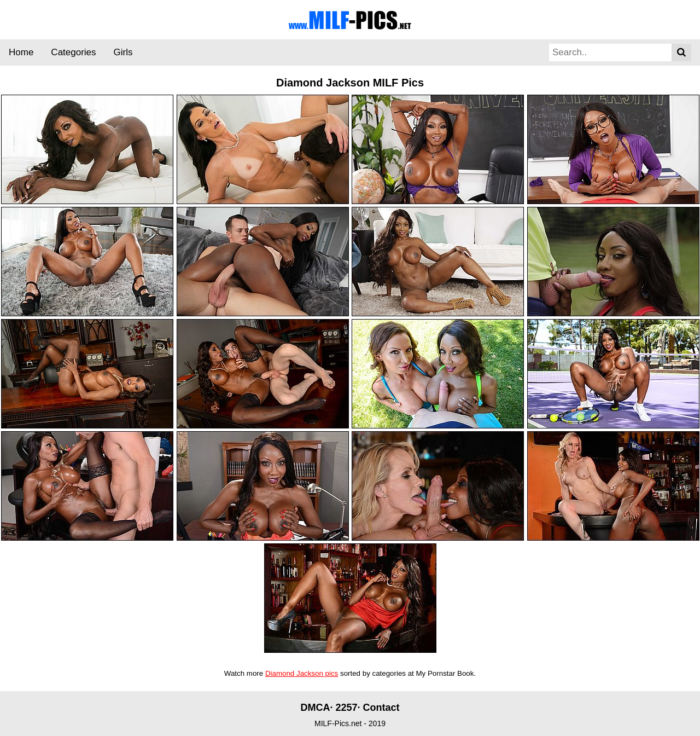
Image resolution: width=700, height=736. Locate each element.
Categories (73, 52)
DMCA (315, 708)
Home (21, 52)
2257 (346, 708)
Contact (381, 708)
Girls (123, 52)
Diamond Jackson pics (302, 673)
